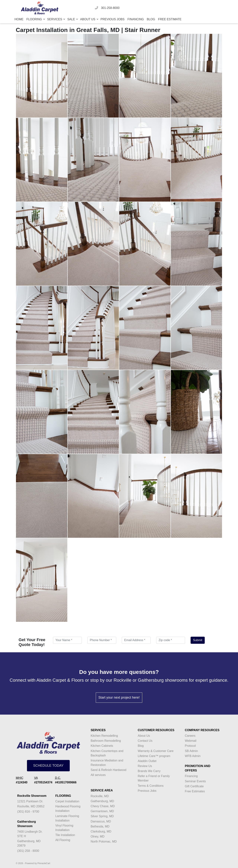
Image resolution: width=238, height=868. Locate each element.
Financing (136, 19)
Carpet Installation (67, 801)
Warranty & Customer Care (156, 751)
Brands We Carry (149, 771)
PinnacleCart (44, 863)
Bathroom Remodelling (106, 741)
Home (19, 19)
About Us (88, 19)
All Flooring (63, 840)
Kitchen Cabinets (102, 746)
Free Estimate (170, 19)
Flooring (35, 19)
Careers (190, 736)
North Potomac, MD (104, 842)
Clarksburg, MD (101, 831)
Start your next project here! (119, 697)
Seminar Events (195, 781)
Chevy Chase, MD (103, 806)
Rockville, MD (100, 796)
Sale (71, 19)
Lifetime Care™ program (154, 756)
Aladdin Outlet (147, 761)
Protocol (190, 746)
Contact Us (145, 741)
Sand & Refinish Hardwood (108, 770)
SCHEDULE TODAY (48, 766)
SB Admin (191, 751)
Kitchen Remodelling (104, 736)
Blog (151, 19)
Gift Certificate (194, 786)
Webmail (191, 741)
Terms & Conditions (151, 786)
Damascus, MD (101, 821)
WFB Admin (193, 756)
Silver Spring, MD (102, 816)
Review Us (145, 766)
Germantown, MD (102, 811)
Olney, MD (97, 836)
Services (55, 19)
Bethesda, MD (100, 826)
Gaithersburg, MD (102, 801)
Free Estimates (195, 791)
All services (98, 775)
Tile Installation (65, 835)
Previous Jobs (113, 19)
